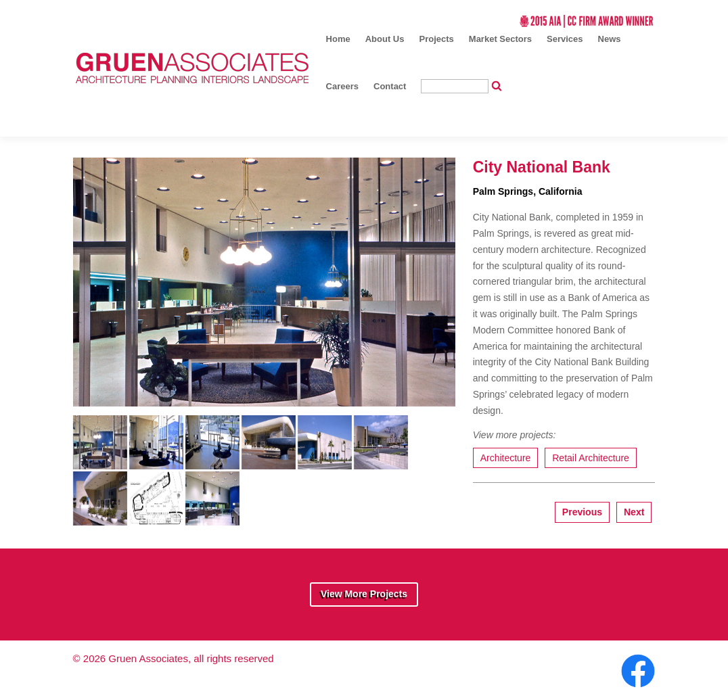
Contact (390, 86)
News (610, 39)
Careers (342, 86)
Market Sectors (500, 39)
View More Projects (364, 594)
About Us (385, 39)
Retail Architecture (591, 458)
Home (338, 39)
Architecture (506, 458)
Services (565, 39)
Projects (437, 39)
